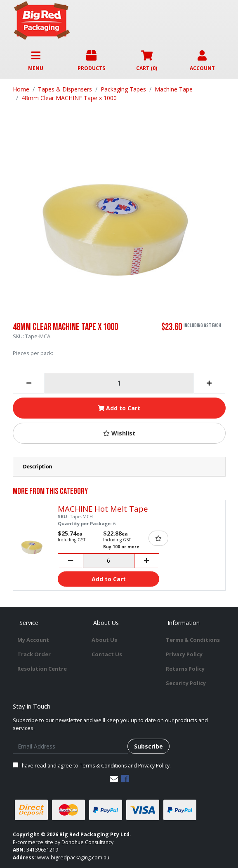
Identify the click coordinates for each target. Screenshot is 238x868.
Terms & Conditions (193, 640)
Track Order (34, 654)
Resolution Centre (42, 669)
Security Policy (186, 683)
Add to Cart (119, 408)
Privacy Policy (184, 654)
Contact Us (107, 654)
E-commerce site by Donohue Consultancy (63, 842)
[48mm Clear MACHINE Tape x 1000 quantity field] (119, 383)
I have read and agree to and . (92, 766)
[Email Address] (70, 746)
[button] (119, 433)
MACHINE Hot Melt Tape (103, 509)
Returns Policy (185, 669)
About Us (104, 640)
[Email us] (114, 779)
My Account (33, 640)
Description (38, 467)
